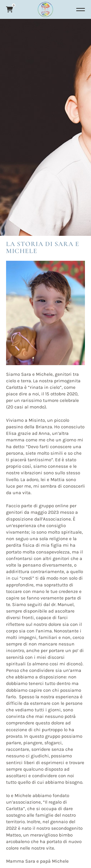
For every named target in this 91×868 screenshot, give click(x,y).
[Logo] (45, 9)
